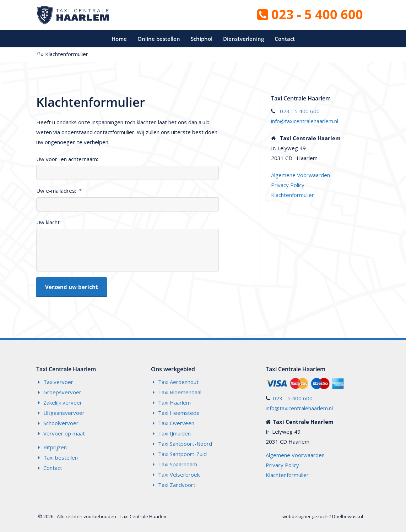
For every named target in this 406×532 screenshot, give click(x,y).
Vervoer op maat (64, 433)
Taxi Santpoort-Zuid (182, 454)
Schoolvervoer (61, 423)
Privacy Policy (288, 185)
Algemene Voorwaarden (301, 175)
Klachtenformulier (293, 195)
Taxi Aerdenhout (178, 382)
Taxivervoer (58, 382)
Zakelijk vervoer (63, 402)
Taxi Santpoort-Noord (185, 444)
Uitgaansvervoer (64, 413)
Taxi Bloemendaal (180, 392)
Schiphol (202, 39)
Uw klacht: (48, 222)
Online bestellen (159, 39)
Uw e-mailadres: (59, 191)
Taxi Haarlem (174, 402)
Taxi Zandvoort (177, 485)
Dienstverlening (243, 39)
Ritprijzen (55, 447)
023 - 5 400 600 (310, 14)
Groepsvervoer (62, 392)
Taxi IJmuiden (174, 433)
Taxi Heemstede (179, 413)
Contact (285, 39)
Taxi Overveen (176, 423)
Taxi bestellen (61, 457)
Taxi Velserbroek (179, 475)
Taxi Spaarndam (178, 464)
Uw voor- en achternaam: (67, 159)
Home (119, 39)
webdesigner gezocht (306, 516)
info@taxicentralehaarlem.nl (305, 121)
